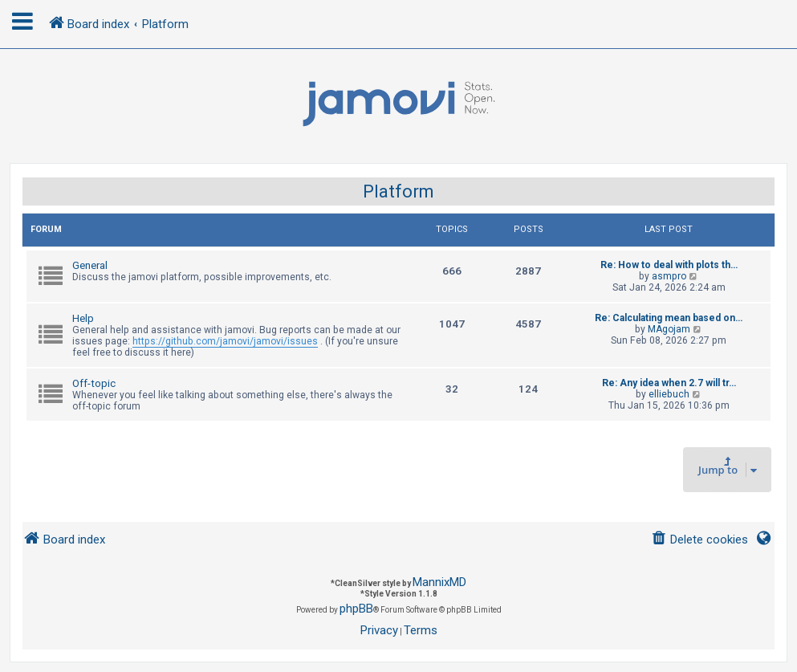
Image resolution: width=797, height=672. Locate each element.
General (90, 265)
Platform (398, 191)
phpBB (356, 609)
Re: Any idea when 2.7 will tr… (669, 383)
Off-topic (94, 383)
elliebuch (669, 394)
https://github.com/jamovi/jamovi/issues (225, 341)
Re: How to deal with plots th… (669, 265)
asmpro (669, 276)
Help (83, 318)
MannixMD (439, 582)
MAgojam (669, 329)
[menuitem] (699, 540)
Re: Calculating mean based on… (669, 318)
